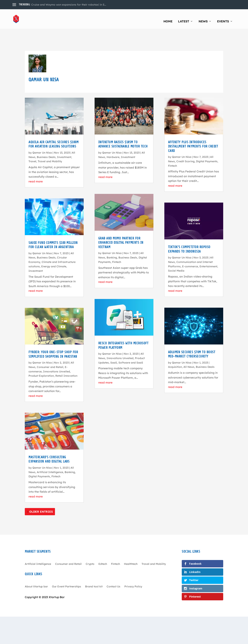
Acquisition (175, 350)
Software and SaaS (131, 346)
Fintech (56, 460)
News (203, 17)
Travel (32, 144)
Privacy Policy (133, 570)
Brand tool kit (94, 570)
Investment (64, 140)
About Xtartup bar (36, 570)
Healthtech (131, 547)
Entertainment (208, 250)
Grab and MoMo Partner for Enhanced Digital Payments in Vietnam (121, 226)
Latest (184, 17)
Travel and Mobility (50, 144)
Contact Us (113, 570)
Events (223, 17)
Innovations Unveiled (57, 355)
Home (168, 17)
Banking (70, 455)
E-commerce (190, 250)
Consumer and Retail (50, 350)
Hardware (113, 140)
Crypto (90, 547)
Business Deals (46, 140)
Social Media (176, 254)
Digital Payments (39, 460)
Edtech (103, 547)
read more (36, 165)
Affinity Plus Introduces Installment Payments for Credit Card (193, 130)
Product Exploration (41, 359)
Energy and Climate (54, 250)
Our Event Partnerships (67, 570)
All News (189, 350)
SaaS (114, 346)
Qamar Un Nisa (42, 136)
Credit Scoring (185, 144)
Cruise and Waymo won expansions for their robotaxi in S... (69, 5)
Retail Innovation (66, 359)
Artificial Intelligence (50, 455)
